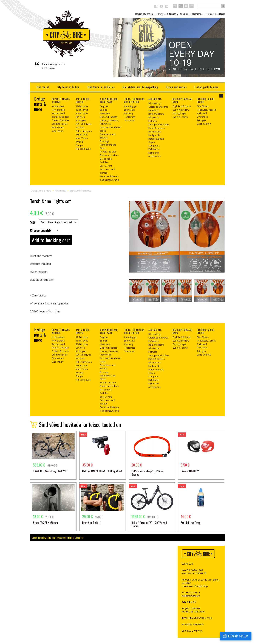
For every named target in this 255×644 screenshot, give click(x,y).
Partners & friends (167, 14)
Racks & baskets (156, 128)
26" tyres (80, 117)
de (191, 6)
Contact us (197, 14)
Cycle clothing (204, 124)
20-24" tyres (82, 113)
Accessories (61, 191)
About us (184, 14)
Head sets (105, 113)
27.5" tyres (81, 120)
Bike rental (43, 87)
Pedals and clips (108, 152)
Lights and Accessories (80, 191)
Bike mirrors (155, 132)
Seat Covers (106, 166)
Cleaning (128, 113)
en (181, 6)
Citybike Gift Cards (182, 106)
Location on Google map (195, 586)
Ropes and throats (109, 176)
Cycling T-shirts (180, 117)
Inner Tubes (82, 138)
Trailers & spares (60, 120)
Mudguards (154, 135)
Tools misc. (130, 117)
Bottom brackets (108, 117)
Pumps (79, 145)
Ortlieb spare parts (158, 107)
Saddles (104, 162)
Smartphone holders (159, 125)
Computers (154, 146)
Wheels (79, 142)
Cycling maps (179, 113)
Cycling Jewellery (181, 110)
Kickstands (154, 149)
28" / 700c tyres (83, 124)
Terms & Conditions (216, 14)
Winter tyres (82, 135)
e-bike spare (58, 106)
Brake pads (106, 159)
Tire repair (129, 120)
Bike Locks (154, 117)
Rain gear (201, 120)
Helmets (153, 121)
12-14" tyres (82, 106)
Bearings (104, 141)
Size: (33, 222)
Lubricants (129, 110)
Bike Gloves (203, 106)
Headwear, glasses (206, 110)
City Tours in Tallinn (68, 87)
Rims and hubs (83, 149)
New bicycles (58, 110)
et (175, 6)
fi (186, 6)
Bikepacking (154, 103)
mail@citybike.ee (191, 596)
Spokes (104, 110)
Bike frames (58, 127)
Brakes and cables (109, 155)
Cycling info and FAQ (145, 14)
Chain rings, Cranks (110, 180)
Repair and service (176, 87)
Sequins (104, 106)
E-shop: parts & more (206, 87)
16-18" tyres (82, 110)
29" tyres (80, 128)
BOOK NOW (238, 636)
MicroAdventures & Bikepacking (140, 87)
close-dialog (221, 96)
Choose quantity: (41, 230)
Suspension (57, 131)
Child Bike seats (60, 124)
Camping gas (131, 106)
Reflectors (153, 110)
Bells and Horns (156, 114)
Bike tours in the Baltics (101, 87)
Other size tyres (84, 131)
